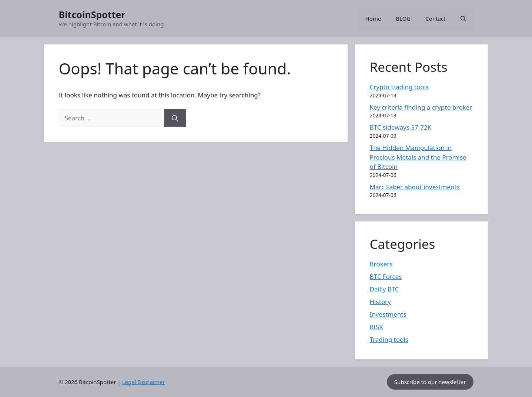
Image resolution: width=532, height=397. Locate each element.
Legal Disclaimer (144, 382)
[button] (463, 19)
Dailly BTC (384, 289)
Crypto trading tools (399, 87)
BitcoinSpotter (92, 14)
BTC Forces (386, 276)
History (380, 302)
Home (373, 19)
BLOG (403, 19)
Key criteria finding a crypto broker (421, 107)
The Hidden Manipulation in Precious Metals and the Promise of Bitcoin (418, 157)
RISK (377, 327)
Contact (435, 19)
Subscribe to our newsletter (430, 382)
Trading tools (389, 339)
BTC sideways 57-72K (401, 127)
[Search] (175, 118)
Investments (388, 314)
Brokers (381, 264)
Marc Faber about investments (415, 187)
